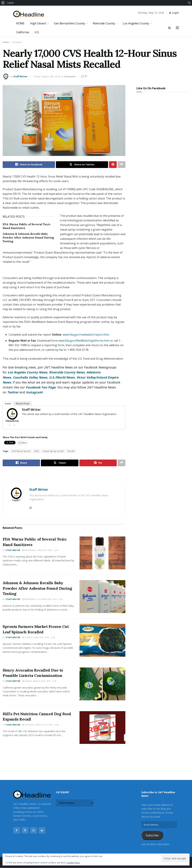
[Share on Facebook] (29, 165)
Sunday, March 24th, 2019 (36, 681)
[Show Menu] (177, 28)
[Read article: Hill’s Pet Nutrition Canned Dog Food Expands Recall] (102, 728)
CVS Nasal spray (21, 451)
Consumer (17, 42)
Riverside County (104, 23)
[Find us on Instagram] (33, 830)
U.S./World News (62, 377)
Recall (71, 451)
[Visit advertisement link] (64, 474)
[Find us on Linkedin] (42, 830)
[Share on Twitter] (82, 165)
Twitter (13, 392)
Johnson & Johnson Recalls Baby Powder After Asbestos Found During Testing (28, 238)
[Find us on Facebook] (17, 830)
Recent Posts (23, 404)
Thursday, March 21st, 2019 (37, 725)
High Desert (38, 23)
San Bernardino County (69, 23)
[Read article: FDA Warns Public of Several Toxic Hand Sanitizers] (102, 553)
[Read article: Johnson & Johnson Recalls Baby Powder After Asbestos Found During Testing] (102, 597)
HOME (20, 23)
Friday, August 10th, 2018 (47, 76)
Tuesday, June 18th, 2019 (36, 638)
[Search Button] (170, 28)
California (22, 32)
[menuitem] (3, 3)
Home (6, 42)
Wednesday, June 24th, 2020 (37, 550)
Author (8, 404)
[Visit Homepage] (29, 14)
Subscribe (152, 835)
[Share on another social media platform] (121, 165)
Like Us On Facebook (151, 88)
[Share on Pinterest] (113, 165)
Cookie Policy (73, 863)
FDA (37, 451)
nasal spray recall (53, 451)
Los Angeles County (136, 23)
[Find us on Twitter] (25, 830)
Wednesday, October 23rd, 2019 (39, 599)
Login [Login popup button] (174, 13)
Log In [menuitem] (11, 3)
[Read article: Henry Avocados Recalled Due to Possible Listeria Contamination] (102, 684)
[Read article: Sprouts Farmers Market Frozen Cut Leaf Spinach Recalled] (102, 640)
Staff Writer (20, 76)
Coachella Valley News (30, 377)
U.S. (37, 32)
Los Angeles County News (27, 372)
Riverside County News (67, 372)
